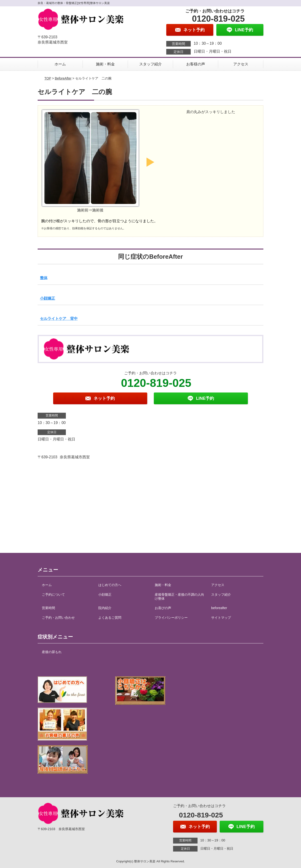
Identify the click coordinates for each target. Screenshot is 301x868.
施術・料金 (105, 64)
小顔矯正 (48, 298)
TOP (48, 78)
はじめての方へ (110, 585)
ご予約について (53, 595)
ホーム (60, 64)
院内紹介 (105, 608)
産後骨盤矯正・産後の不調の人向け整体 (179, 597)
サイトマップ (221, 618)
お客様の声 (196, 64)
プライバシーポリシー (171, 618)
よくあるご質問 (110, 618)
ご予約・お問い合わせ (58, 618)
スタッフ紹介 (150, 64)
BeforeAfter (63, 78)
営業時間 (48, 608)
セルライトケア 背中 (59, 319)
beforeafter (219, 608)
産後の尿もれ (52, 652)
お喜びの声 (163, 608)
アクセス (241, 64)
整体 (44, 278)
